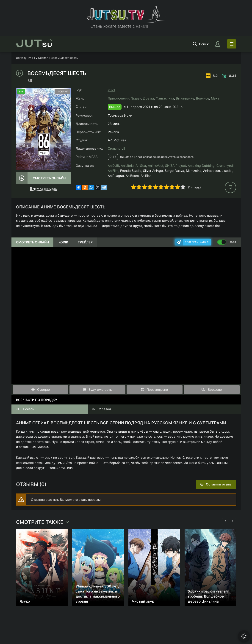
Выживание (185, 98)
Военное (203, 98)
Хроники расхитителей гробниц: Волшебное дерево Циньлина (208, 596)
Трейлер (85, 242)
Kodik (63, 242)
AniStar (141, 166)
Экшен (136, 98)
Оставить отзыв (219, 484)
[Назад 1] (226, 522)
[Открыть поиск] (201, 44)
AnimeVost (156, 166)
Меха (215, 98)
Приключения (119, 98)
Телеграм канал (197, 242)
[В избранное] (230, 187)
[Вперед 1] (233, 522)
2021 (111, 90)
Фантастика (165, 98)
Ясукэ (25, 601)
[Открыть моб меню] (232, 44)
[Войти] (218, 44)
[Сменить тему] (244, 636)
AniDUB (113, 166)
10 (183, 187)
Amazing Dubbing (201, 166)
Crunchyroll (116, 148)
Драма (148, 98)
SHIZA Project (176, 166)
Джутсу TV (24, 58)
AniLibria (127, 166)
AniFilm (113, 171)
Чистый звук (143, 601)
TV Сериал (41, 58)
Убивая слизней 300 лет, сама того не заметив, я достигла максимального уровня (98, 594)
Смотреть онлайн (49, 178)
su (34, 44)
